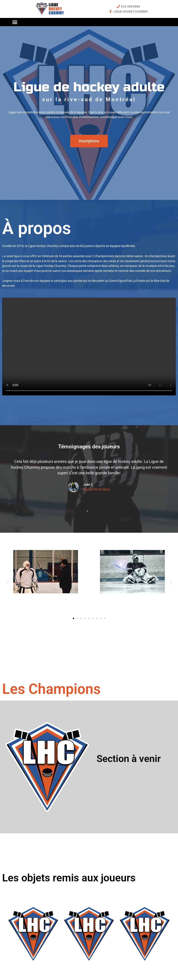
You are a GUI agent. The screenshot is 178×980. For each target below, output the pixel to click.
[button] (15, 22)
